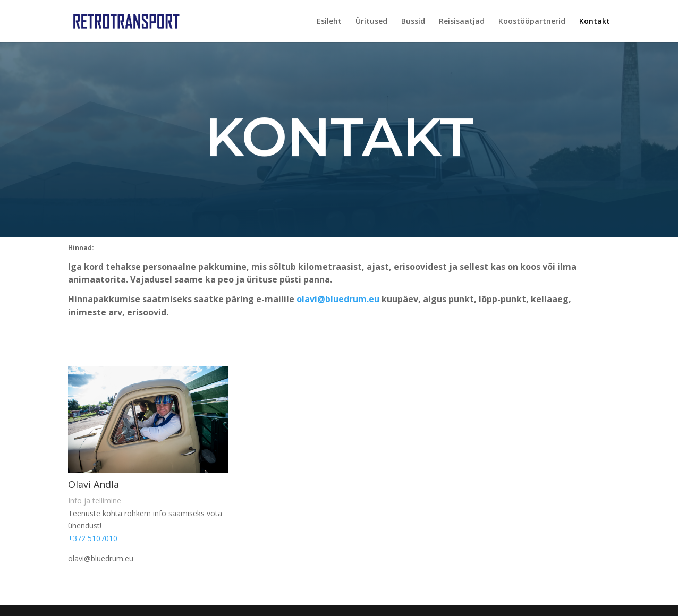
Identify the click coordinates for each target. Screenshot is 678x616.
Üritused (371, 22)
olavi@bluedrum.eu (338, 299)
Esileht (329, 22)
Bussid (413, 22)
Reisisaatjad (462, 22)
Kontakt (595, 22)
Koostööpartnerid (532, 22)
